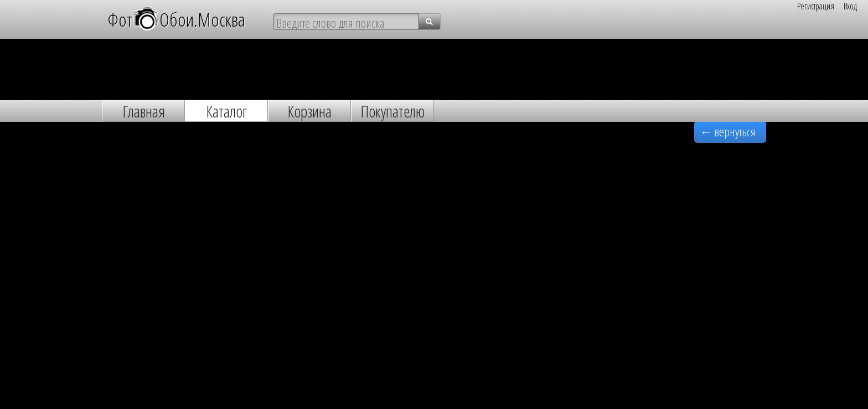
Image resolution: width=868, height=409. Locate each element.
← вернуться (728, 132)
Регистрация (816, 6)
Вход (850, 6)
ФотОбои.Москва (176, 19)
